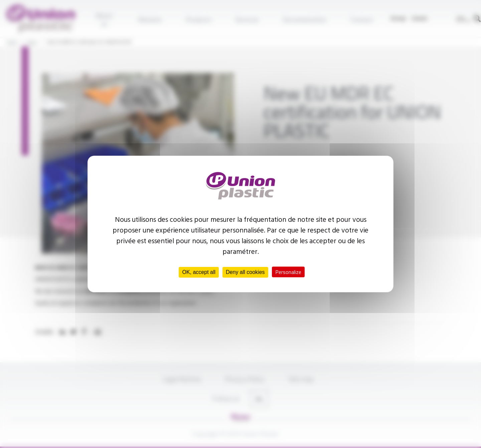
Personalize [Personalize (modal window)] (288, 272)
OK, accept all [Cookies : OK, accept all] (199, 272)
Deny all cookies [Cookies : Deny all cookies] (245, 272)
